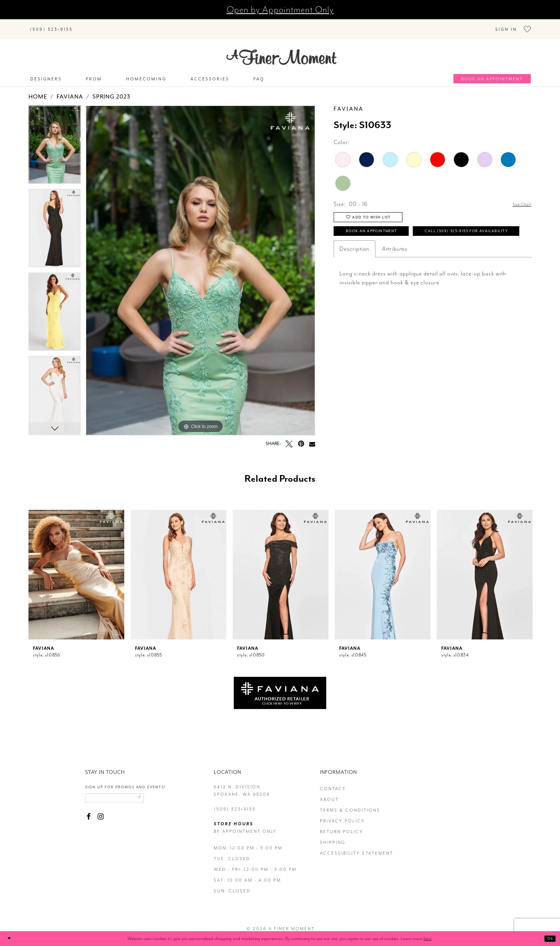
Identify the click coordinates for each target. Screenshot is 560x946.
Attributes (395, 274)
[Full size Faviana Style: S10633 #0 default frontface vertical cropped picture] (200, 265)
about (329, 794)
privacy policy (343, 815)
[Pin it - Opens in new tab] (301, 438)
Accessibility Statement (357, 848)
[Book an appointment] (492, 73)
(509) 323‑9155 (235, 804)
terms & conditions (350, 805)
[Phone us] (51, 26)
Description (355, 274)
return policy (342, 826)
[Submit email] (161, 794)
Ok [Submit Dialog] (548, 938)
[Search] (125, 25)
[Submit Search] (88, 25)
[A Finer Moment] (281, 52)
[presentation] (76, 569)
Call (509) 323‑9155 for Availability (409, 254)
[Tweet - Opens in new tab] (289, 438)
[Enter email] (127, 794)
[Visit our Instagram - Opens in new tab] (100, 815)
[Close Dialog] (11, 938)
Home (38, 91)
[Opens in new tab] (280, 687)
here (428, 938)
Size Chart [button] (518, 198)
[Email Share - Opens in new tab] (312, 438)
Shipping (333, 837)
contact (333, 783)
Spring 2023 (112, 91)
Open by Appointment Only (280, 10)
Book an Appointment (387, 235)
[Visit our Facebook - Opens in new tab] (89, 815)
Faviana (70, 91)
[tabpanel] (55, 142)
